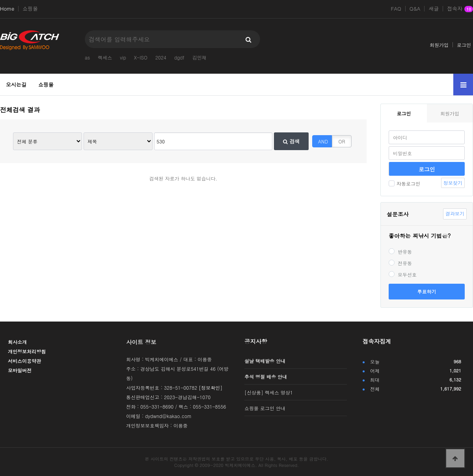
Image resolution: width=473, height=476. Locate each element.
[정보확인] (210, 388)
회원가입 (439, 45)
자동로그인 (404, 183)
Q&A (415, 9)
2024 (161, 57)
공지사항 (256, 341)
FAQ (396, 9)
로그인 (464, 45)
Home (7, 9)
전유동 (400, 263)
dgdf (179, 57)
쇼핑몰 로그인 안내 (265, 408)
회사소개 (17, 342)
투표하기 (427, 291)
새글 (434, 9)
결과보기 (455, 213)
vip (123, 57)
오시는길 (16, 85)
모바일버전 (20, 370)
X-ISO (141, 57)
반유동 (400, 252)
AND (323, 141)
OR (342, 141)
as (87, 57)
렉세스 (105, 57)
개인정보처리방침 (27, 351)
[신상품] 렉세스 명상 (269, 392)
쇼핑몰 (30, 9)
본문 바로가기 (0, 0)
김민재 (199, 57)
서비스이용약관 (24, 361)
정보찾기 (453, 183)
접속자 (460, 9)
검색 (291, 141)
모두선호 (403, 274)
